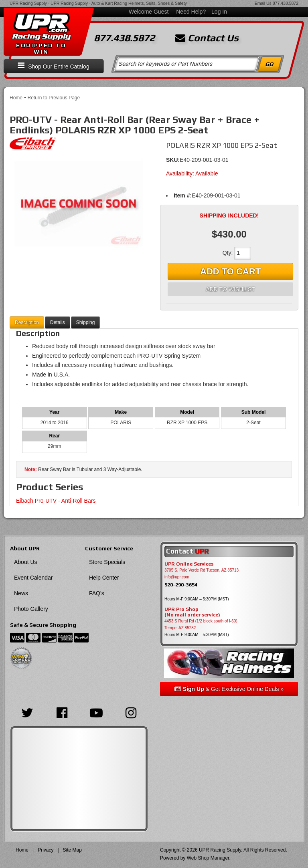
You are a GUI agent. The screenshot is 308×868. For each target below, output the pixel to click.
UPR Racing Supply (28, 3)
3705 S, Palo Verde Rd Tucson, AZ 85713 (202, 570)
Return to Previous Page (54, 98)
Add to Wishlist (230, 289)
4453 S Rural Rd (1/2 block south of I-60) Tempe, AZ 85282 (201, 624)
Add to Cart (230, 271)
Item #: (183, 195)
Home (16, 98)
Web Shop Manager (208, 858)
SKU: (173, 160)
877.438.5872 (286, 3)
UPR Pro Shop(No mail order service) (192, 612)
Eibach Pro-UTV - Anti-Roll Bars (56, 501)
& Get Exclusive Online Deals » (229, 689)
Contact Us (207, 38)
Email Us (263, 3)
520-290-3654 (181, 585)
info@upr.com (177, 577)
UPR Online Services (189, 564)
